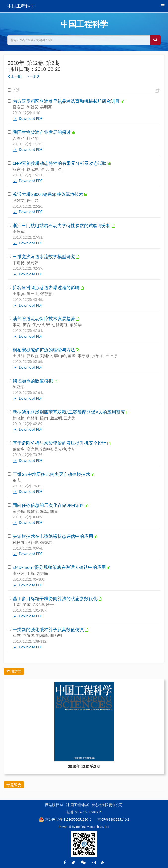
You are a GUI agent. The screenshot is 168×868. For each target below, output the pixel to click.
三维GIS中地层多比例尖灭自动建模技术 (52, 474)
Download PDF (31, 119)
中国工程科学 (21, 6)
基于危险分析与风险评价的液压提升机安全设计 (60, 443)
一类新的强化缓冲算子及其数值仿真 (49, 630)
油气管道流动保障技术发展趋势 (44, 319)
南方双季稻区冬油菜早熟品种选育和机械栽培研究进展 (67, 101)
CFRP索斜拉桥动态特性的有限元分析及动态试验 (60, 163)
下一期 (33, 77)
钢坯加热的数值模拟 (33, 381)
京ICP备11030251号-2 (113, 819)
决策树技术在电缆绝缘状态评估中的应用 (53, 536)
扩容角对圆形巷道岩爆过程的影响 (47, 288)
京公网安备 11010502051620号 (66, 819)
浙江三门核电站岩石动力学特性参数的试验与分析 (62, 226)
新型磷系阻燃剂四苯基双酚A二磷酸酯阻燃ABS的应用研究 (69, 412)
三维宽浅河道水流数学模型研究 (44, 257)
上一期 (15, 77)
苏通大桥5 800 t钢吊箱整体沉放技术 (49, 194)
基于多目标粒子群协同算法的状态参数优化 (56, 599)
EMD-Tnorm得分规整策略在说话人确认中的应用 (60, 567)
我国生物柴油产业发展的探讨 (42, 132)
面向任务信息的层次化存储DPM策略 (49, 505)
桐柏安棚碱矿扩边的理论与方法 (44, 350)
